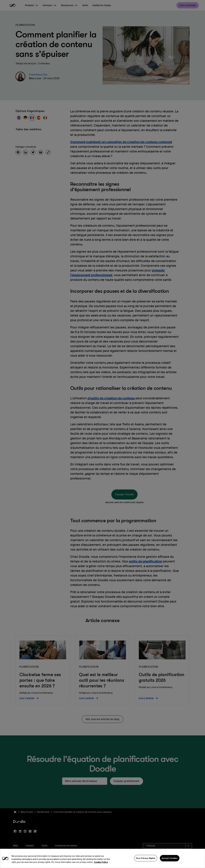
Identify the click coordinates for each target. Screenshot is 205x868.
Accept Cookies (170, 860)
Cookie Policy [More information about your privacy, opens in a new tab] (101, 864)
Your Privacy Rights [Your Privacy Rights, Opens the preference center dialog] (146, 860)
